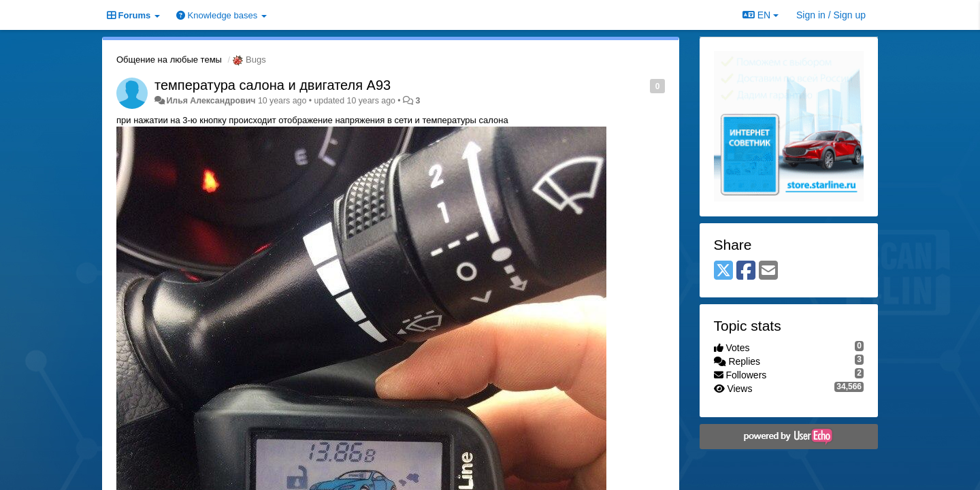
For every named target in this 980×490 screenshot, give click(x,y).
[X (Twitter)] (723, 271)
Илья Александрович (211, 101)
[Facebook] (746, 271)
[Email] (768, 271)
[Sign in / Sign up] (831, 15)
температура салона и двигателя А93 (273, 85)
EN (761, 15)
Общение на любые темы (169, 60)
